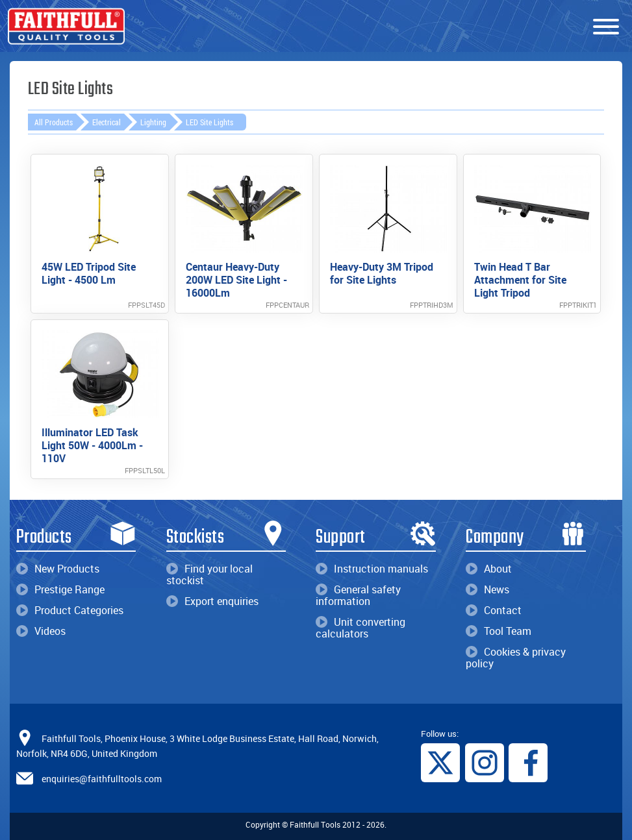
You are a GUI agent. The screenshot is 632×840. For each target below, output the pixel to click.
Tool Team (499, 631)
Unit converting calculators (360, 628)
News (487, 589)
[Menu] (606, 27)
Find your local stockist (209, 574)
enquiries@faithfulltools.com (102, 778)
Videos (41, 631)
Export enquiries (212, 601)
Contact (494, 610)
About (489, 569)
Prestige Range (60, 589)
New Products (58, 569)
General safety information (358, 595)
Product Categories (70, 610)
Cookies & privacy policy (516, 658)
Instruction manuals (372, 569)
